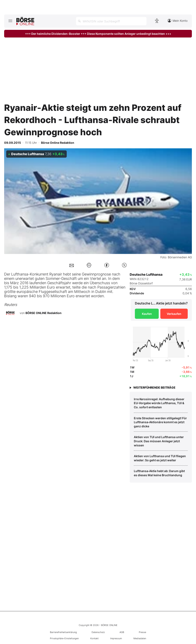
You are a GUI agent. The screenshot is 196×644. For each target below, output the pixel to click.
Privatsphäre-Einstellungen (64, 638)
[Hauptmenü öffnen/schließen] (10, 21)
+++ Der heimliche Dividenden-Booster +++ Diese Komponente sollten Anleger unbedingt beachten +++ (98, 34)
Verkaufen (174, 314)
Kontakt (94, 638)
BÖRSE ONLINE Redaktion (44, 313)
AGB (122, 632)
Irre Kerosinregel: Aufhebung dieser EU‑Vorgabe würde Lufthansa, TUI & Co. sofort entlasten (159, 403)
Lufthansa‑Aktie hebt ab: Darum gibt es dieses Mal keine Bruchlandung (159, 473)
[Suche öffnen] (111, 21)
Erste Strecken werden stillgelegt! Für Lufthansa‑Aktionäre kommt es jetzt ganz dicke (160, 422)
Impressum (116, 638)
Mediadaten (140, 638)
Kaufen (147, 314)
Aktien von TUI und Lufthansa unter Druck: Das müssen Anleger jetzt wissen (159, 441)
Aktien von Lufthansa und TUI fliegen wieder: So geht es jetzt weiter (160, 458)
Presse (142, 632)
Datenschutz (98, 632)
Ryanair (56, 274)
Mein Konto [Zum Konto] (178, 21)
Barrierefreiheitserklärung (63, 632)
